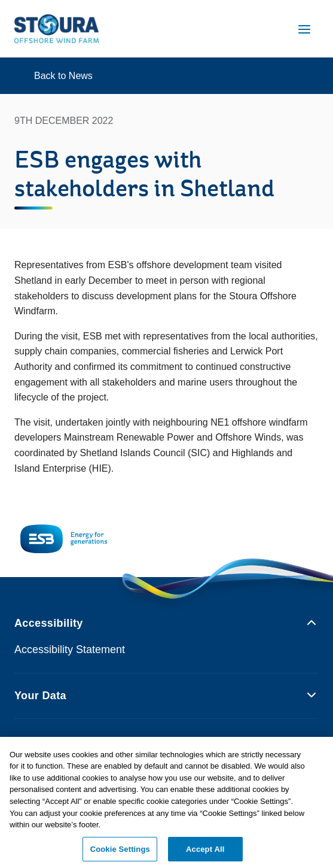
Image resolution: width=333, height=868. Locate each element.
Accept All (205, 853)
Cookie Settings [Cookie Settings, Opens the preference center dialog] (120, 853)
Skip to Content (19, 7)
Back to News (63, 76)
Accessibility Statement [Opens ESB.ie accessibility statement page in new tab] (70, 650)
